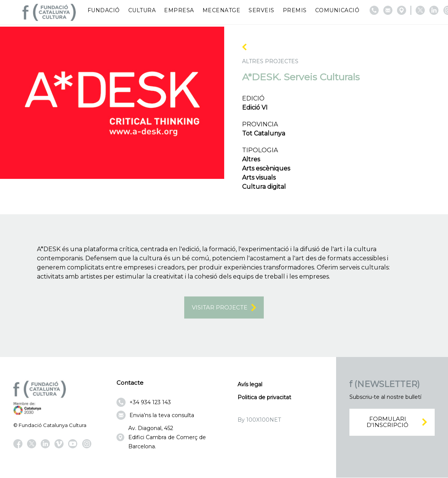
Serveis (261, 10)
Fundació (104, 10)
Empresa (179, 10)
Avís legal (250, 385)
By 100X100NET (259, 421)
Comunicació (337, 10)
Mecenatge (222, 10)
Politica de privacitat (264, 398)
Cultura (142, 10)
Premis (295, 10)
